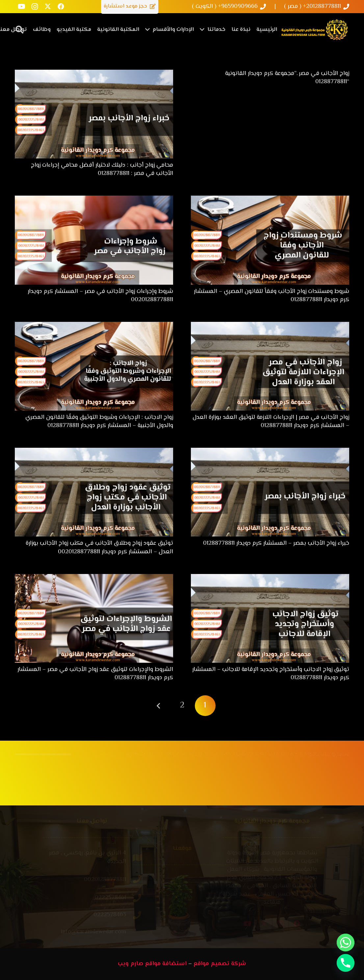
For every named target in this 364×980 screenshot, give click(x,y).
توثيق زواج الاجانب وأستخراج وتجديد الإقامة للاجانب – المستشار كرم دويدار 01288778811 (271, 674)
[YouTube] (21, 7)
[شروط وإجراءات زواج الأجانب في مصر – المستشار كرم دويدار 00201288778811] (94, 200)
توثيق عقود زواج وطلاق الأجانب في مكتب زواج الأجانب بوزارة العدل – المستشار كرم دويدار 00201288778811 (99, 548)
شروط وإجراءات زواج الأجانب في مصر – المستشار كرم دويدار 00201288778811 (100, 296)
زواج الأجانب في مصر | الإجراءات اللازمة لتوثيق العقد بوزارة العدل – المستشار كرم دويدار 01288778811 (271, 422)
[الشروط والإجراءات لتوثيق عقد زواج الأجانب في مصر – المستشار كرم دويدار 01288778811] (94, 578)
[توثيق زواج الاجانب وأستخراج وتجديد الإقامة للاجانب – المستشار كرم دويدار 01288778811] (270, 578)
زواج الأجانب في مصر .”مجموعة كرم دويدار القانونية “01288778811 (287, 78)
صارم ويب (131, 964)
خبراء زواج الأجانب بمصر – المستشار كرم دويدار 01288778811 (276, 543)
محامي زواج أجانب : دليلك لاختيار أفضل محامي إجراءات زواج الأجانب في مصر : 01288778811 (102, 169)
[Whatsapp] (346, 943)
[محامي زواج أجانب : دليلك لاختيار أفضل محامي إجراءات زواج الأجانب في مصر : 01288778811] (94, 74)
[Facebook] (61, 7)
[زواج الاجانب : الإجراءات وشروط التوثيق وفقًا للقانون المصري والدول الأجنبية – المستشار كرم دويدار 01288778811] (94, 326)
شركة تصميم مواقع (220, 964)
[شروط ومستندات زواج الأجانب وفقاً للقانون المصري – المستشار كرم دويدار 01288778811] (270, 200)
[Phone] (346, 963)
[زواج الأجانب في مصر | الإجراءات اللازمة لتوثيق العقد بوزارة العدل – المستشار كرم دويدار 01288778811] (270, 326)
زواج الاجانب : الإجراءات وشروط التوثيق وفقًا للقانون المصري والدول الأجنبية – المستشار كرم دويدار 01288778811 (99, 422)
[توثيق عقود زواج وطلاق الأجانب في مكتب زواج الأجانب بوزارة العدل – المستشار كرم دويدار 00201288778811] (94, 452)
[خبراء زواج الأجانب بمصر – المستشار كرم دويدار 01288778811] (270, 452)
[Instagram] (35, 7)
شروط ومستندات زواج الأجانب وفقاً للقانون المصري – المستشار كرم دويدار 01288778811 (272, 296)
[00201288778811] (129, 880)
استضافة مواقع (166, 964)
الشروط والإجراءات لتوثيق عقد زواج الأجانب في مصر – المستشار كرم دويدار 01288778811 (95, 674)
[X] (48, 7)
